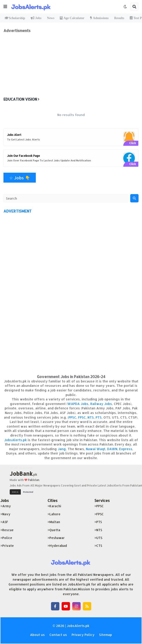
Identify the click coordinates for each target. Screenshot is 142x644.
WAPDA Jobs (78, 404)
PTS (99, 417)
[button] (5, 7)
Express (126, 449)
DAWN (112, 449)
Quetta (54, 530)
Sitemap (106, 635)
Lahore (54, 514)
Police (6, 538)
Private (7, 546)
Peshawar (56, 538)
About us (37, 635)
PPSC (72, 417)
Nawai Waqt (96, 449)
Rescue (7, 530)
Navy (5, 514)
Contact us (58, 635)
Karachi (54, 506)
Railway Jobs (101, 404)
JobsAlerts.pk (15, 440)
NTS (91, 417)
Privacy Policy (83, 635)
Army (6, 506)
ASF (4, 522)
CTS (98, 546)
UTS (98, 538)
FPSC (82, 417)
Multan (54, 522)
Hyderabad (57, 546)
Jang (62, 449)
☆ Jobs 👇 (20, 178)
